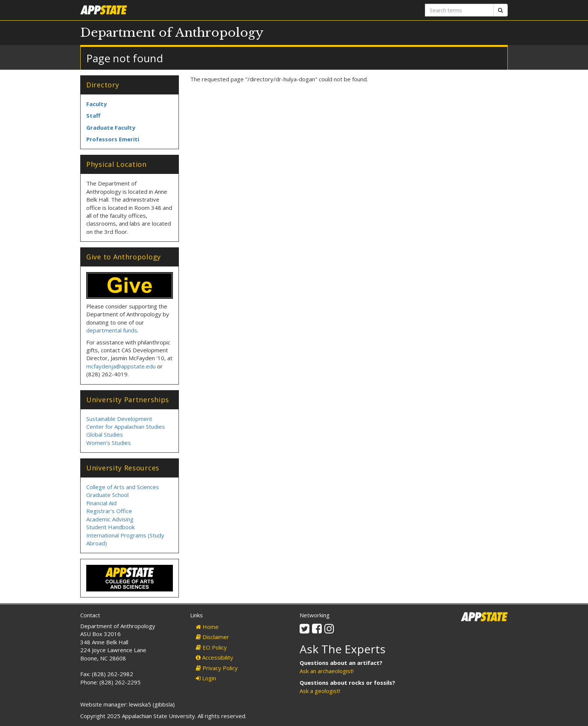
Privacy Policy (217, 668)
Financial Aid (101, 503)
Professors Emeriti (113, 139)
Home (207, 627)
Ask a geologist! (320, 691)
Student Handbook (110, 527)
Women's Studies (109, 443)
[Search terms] (459, 10)
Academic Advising (110, 519)
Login (206, 678)
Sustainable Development (119, 419)
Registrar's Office (109, 511)
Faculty (97, 104)
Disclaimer (212, 637)
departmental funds (112, 330)
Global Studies (105, 434)
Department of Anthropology (172, 33)
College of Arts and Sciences (123, 487)
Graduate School (107, 495)
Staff (93, 115)
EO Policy (211, 647)
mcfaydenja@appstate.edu (121, 366)
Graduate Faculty (111, 127)
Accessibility (214, 657)
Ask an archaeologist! (327, 671)
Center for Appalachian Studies (126, 427)
